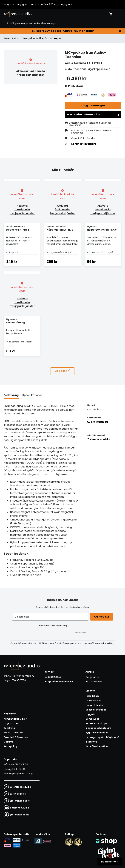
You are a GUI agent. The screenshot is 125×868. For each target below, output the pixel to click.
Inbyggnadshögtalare (98, 728)
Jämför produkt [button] (98, 439)
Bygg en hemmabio (97, 733)
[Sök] (62, 23)
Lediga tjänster (94, 705)
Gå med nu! (102, 617)
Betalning (9, 728)
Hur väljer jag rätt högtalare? (102, 737)
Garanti (8, 742)
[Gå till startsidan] (18, 14)
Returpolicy (10, 746)
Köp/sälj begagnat (97, 710)
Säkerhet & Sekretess (16, 737)
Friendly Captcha (81, 633)
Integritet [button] (91, 742)
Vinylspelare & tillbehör (35, 38)
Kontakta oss (93, 701)
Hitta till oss (92, 696)
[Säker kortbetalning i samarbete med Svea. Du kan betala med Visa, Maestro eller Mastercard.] (8, 840)
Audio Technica (97, 422)
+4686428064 (53, 677)
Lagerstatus (11, 723)
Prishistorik (74, 86)
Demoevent (92, 719)
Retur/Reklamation (97, 746)
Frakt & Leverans (13, 733)
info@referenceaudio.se (59, 682)
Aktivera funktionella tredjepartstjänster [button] (31, 73)
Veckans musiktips (96, 723)
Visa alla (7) (62, 371)
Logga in (90, 714)
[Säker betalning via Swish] (26, 840)
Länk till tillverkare (84, 144)
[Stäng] (120, 31)
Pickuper (56, 38)
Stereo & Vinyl (11, 38)
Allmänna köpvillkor (15, 719)
